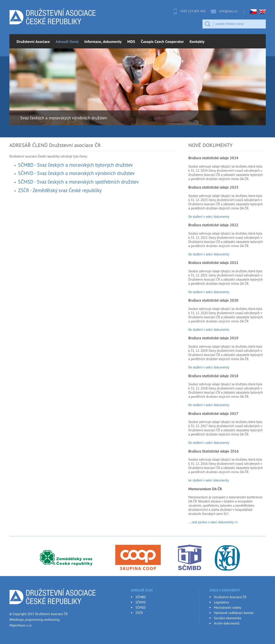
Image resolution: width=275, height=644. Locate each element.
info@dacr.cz (228, 11)
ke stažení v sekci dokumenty (209, 480)
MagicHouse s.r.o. (21, 625)
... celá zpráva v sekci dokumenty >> (213, 522)
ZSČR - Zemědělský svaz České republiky (60, 190)
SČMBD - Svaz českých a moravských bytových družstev (76, 165)
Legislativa (222, 602)
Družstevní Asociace (33, 42)
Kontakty (197, 42)
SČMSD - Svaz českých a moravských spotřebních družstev (79, 182)
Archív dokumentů (227, 623)
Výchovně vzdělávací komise (234, 613)
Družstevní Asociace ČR (230, 597)
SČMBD (141, 597)
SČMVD (141, 602)
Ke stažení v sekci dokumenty (209, 217)
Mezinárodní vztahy (228, 608)
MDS (131, 42)
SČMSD (141, 608)
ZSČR (139, 613)
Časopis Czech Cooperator (162, 42)
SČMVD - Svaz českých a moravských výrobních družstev (76, 173)
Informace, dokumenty (103, 42)
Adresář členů (67, 42)
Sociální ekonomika (228, 618)
